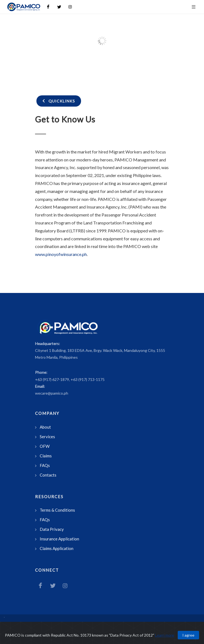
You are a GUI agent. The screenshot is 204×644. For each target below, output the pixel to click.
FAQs (45, 465)
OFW (45, 446)
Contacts (48, 475)
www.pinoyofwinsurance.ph (61, 254)
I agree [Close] (188, 635)
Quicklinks (59, 101)
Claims (46, 456)
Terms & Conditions (57, 510)
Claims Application (57, 548)
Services (47, 437)
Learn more (165, 635)
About (45, 427)
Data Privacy (52, 529)
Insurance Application (59, 539)
